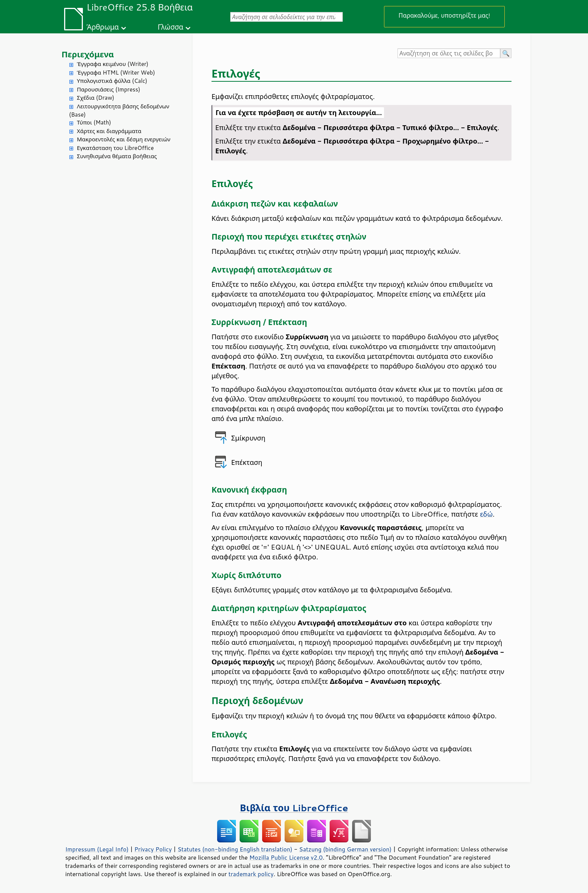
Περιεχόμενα (88, 54)
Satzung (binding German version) (346, 849)
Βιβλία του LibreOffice (294, 808)
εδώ (486, 514)
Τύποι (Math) (94, 122)
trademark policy (251, 874)
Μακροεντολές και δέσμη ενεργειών (124, 139)
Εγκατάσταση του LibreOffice (115, 148)
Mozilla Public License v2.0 (286, 857)
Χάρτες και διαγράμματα (109, 131)
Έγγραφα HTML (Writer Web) (116, 73)
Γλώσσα (170, 27)
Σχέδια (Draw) (96, 98)
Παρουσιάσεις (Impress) (109, 89)
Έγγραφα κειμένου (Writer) (113, 64)
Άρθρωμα (103, 27)
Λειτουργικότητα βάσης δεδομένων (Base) (119, 111)
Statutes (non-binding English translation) (235, 849)
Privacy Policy (153, 849)
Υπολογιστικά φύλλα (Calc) (112, 81)
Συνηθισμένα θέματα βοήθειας (117, 156)
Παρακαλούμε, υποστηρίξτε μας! (444, 15)
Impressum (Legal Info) (97, 849)
